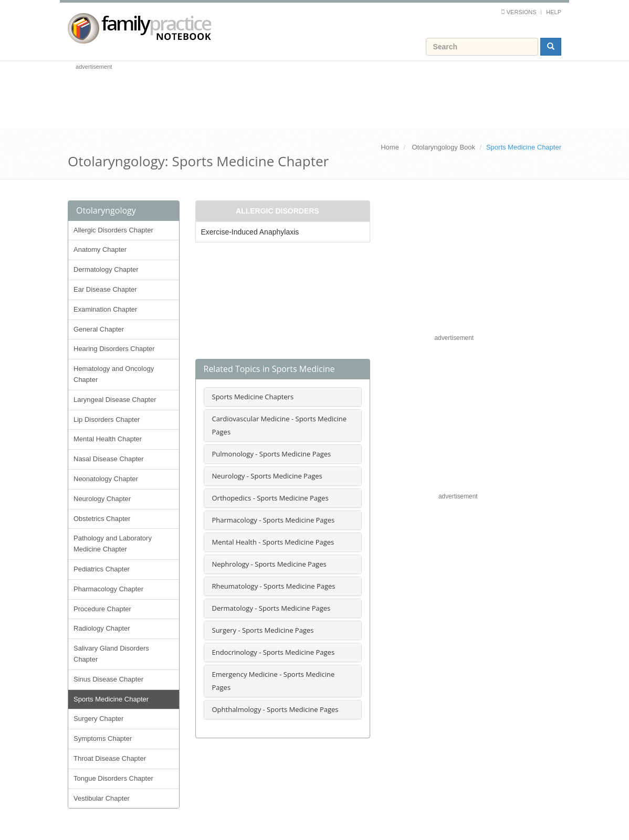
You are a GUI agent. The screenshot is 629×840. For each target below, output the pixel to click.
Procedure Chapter (102, 609)
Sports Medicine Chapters (253, 397)
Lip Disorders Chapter (107, 419)
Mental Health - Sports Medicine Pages (273, 542)
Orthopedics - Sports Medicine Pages (270, 498)
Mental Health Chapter (108, 439)
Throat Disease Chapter (110, 758)
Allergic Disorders (277, 211)
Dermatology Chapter (106, 269)
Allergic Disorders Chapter (113, 230)
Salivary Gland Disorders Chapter (111, 654)
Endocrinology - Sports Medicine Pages (274, 652)
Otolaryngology (106, 210)
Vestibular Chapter (102, 798)
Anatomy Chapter (100, 249)
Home (390, 147)
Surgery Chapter (98, 719)
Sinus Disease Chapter (108, 679)
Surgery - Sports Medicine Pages (263, 630)
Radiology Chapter (102, 628)
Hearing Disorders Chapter (114, 349)
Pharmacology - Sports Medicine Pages (274, 520)
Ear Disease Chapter (105, 289)
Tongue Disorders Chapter (113, 778)
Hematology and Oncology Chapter (114, 374)
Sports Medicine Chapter (111, 699)
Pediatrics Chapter (102, 569)
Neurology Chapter (102, 499)
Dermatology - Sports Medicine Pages (271, 608)
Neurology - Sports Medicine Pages (267, 476)
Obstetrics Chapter (102, 519)
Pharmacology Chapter (108, 589)
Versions (522, 12)
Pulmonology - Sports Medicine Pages (272, 454)
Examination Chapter (105, 309)
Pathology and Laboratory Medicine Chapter (113, 544)
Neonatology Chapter (106, 479)
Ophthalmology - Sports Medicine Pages (275, 709)
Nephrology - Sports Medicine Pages (269, 564)
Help (554, 12)
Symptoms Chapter (103, 738)
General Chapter (99, 329)
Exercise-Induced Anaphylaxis (250, 232)
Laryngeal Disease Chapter (115, 400)
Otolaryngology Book (443, 147)
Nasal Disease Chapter (109, 459)
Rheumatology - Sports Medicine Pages (274, 586)
